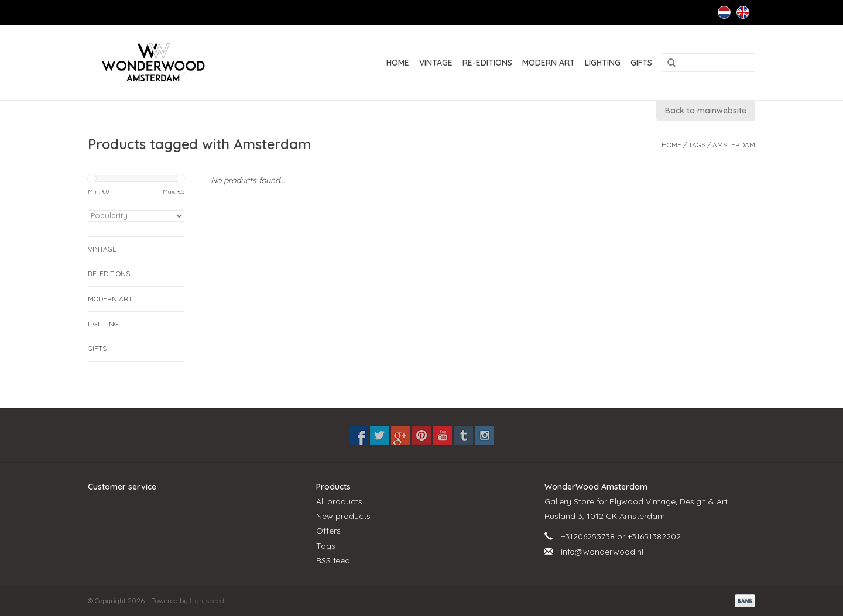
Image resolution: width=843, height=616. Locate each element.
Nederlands (724, 12)
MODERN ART (549, 63)
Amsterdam (734, 145)
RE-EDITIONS (487, 63)
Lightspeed (207, 600)
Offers (328, 531)
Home (398, 63)
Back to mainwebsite (706, 111)
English (743, 12)
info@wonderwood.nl (602, 552)
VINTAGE (436, 63)
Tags (697, 145)
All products (339, 501)
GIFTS (641, 63)
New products (343, 516)
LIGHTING (603, 63)
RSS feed (333, 560)
